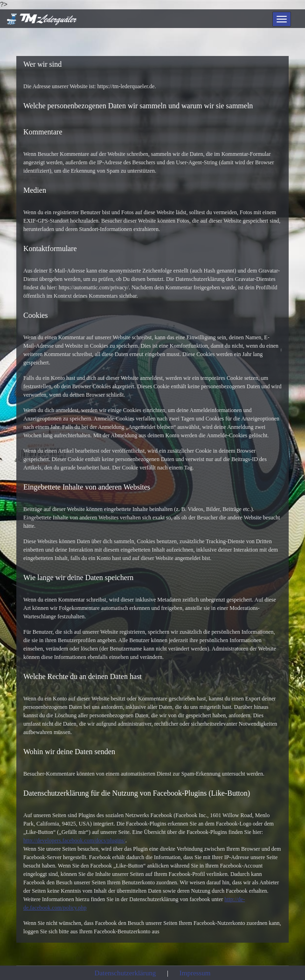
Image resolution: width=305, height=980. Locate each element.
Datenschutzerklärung (125, 973)
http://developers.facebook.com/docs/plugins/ (74, 840)
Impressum (195, 973)
